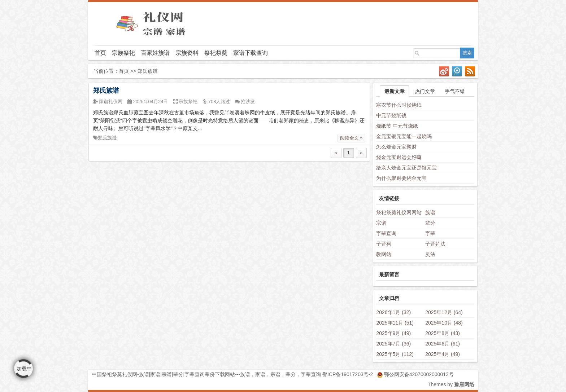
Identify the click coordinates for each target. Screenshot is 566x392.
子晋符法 (435, 244)
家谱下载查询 (251, 53)
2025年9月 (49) (393, 333)
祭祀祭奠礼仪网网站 (399, 212)
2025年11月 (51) (395, 323)
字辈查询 (386, 233)
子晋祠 (384, 244)
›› (361, 153)
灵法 (430, 254)
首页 (100, 53)
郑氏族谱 (106, 91)
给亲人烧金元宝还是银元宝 (406, 168)
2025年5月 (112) (395, 354)
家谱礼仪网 (111, 102)
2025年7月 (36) (393, 344)
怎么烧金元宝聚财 (396, 147)
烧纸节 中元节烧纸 (397, 126)
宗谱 (381, 223)
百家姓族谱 (155, 53)
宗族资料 (187, 53)
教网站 (384, 254)
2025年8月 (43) (443, 333)
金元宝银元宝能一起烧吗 (404, 136)
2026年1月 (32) (393, 312)
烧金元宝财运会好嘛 (399, 157)
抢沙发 (248, 102)
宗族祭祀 (123, 53)
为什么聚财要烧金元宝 (401, 178)
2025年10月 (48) (444, 323)
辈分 (430, 223)
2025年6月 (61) (443, 344)
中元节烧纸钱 (391, 115)
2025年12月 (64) (444, 312)
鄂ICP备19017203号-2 (348, 374)
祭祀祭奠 (216, 53)
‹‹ (336, 153)
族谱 (430, 212)
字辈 (430, 233)
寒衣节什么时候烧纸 (399, 105)
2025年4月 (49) (443, 354)
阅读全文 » (351, 138)
